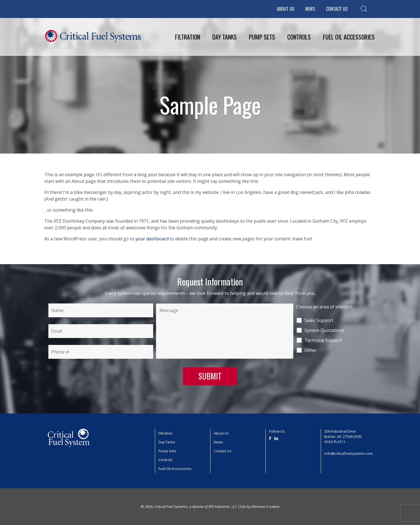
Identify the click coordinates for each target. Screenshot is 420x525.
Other (311, 350)
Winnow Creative (266, 506)
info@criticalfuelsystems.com (349, 453)
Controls (299, 37)
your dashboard (152, 239)
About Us (285, 9)
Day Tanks (225, 37)
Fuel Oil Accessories (349, 37)
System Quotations (324, 330)
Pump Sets (262, 37)
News (310, 9)
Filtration (188, 37)
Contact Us (337, 9)
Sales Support (319, 320)
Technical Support (323, 340)
